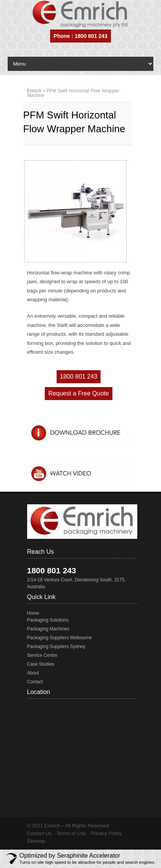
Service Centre (42, 655)
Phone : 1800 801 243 (80, 36)
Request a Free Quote (78, 393)
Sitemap (36, 841)
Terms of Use (71, 833)
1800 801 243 (79, 377)
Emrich (34, 91)
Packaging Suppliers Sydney (56, 646)
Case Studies (41, 664)
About (33, 673)
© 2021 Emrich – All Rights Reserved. (69, 826)
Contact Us (39, 833)
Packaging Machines (48, 629)
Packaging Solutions (48, 620)
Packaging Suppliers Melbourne (59, 638)
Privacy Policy (106, 833)
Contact (35, 682)
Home (33, 613)
